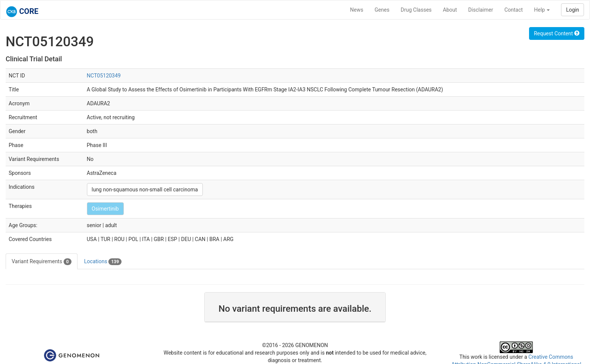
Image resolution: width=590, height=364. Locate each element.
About (450, 10)
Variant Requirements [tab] (42, 262)
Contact (513, 10)
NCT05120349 (104, 76)
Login (573, 10)
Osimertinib (105, 209)
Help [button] (542, 10)
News (357, 10)
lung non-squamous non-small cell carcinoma (145, 190)
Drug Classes (416, 10)
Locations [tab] (103, 262)
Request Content (557, 33)
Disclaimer (481, 10)
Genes (382, 10)
